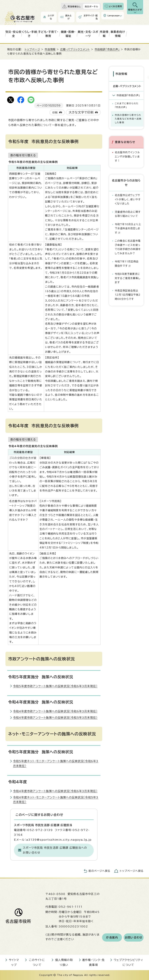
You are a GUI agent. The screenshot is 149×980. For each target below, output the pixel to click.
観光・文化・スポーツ (88, 34)
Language (114, 15)
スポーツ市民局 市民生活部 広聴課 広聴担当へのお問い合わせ (55, 850)
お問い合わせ (134, 937)
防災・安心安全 (14, 34)
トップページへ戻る (132, 871)
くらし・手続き (29, 34)
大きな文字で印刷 (81, 112)
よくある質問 (115, 6)
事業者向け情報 (118, 34)
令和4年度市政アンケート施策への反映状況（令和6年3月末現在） (55, 711)
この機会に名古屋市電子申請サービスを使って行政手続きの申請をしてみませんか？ (128, 247)
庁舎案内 (112, 937)
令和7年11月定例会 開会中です (128, 264)
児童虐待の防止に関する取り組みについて (128, 214)
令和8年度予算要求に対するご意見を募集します (128, 278)
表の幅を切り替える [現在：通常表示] (23, 155)
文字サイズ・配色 (91, 17)
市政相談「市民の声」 (107, 49)
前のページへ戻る (99, 871)
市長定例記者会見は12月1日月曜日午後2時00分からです (128, 295)
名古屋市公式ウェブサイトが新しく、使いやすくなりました (128, 199)
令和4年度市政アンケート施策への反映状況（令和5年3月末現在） (55, 718)
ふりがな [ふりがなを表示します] (51, 17)
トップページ (32, 49)
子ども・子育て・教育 (48, 34)
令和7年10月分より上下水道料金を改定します (128, 228)
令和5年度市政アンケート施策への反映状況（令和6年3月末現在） (55, 686)
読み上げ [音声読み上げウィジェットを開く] (69, 17)
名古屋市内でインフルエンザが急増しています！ (127, 156)
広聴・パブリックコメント (75, 49)
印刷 (55, 113)
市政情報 (104, 34)
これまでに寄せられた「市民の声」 (127, 105)
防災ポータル (92, 6)
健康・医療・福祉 (68, 34)
